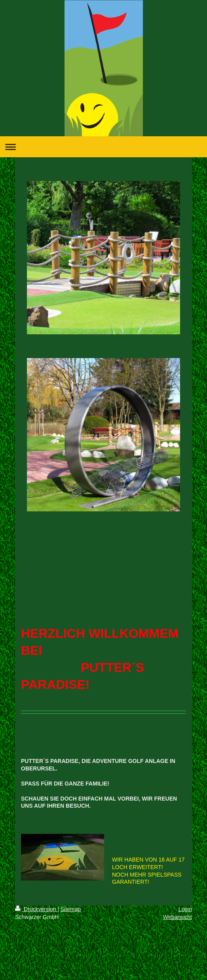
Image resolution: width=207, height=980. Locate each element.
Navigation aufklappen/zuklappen (103, 147)
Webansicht (178, 917)
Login (185, 909)
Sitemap (71, 909)
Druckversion (36, 909)
